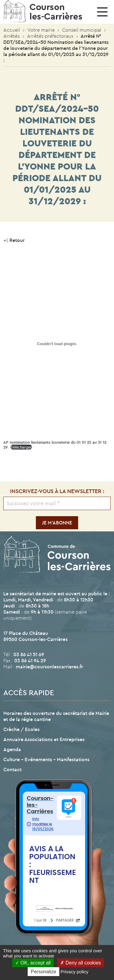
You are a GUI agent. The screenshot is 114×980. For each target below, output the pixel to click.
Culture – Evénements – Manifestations (46, 759)
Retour (14, 240)
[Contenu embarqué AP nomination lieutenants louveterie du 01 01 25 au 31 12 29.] (57, 344)
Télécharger (21, 447)
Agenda (12, 749)
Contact (12, 769)
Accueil (12, 30)
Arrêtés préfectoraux (50, 36)
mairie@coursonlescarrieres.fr (49, 667)
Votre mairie (41, 30)
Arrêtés (12, 36)
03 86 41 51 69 (29, 654)
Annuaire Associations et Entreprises (44, 739)
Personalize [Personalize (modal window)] (43, 972)
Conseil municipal (82, 30)
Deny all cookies (81, 963)
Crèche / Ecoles (21, 729)
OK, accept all (33, 963)
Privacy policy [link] (74, 972)
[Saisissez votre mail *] (57, 503)
